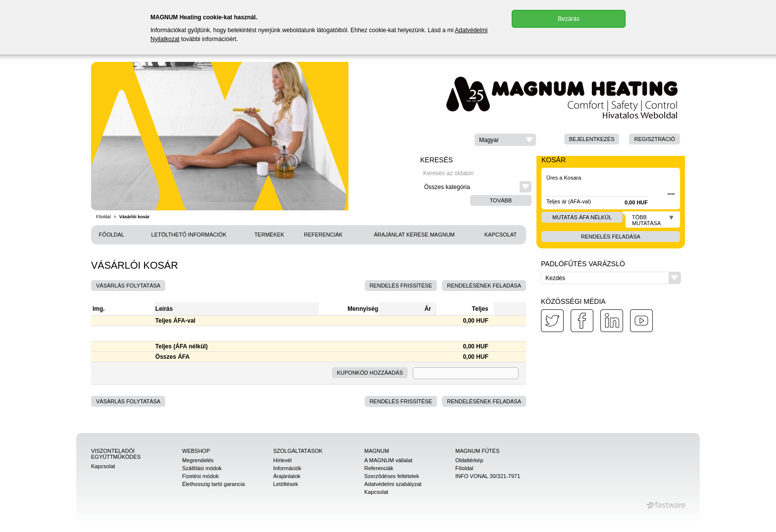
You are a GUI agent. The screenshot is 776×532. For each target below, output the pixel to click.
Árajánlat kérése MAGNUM (414, 235)
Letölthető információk (189, 235)
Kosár (554, 160)
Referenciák (323, 235)
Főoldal (103, 217)
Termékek (269, 235)
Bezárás (569, 19)
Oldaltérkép (469, 460)
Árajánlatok (287, 476)
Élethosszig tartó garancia (214, 484)
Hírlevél (282, 460)
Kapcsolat (501, 235)
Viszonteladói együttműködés (116, 454)
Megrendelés (198, 460)
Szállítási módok (202, 468)
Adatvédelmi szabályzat (393, 484)
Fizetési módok (200, 476)
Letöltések (286, 484)
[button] (505, 140)
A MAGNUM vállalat (388, 460)
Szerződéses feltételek (392, 476)
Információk (287, 468)
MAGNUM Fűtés (477, 451)
